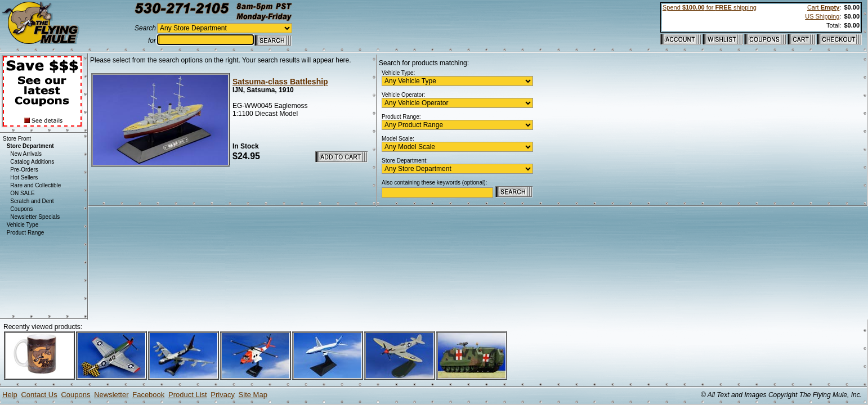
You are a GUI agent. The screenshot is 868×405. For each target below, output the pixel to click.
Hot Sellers (24, 177)
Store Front (17, 139)
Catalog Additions (32, 162)
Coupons (21, 209)
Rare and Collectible (35, 185)
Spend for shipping (710, 7)
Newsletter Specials (35, 217)
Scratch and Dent (32, 201)
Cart (823, 7)
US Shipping (822, 16)
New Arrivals (26, 154)
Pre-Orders (24, 170)
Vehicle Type (23, 225)
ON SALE (22, 193)
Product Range (26, 233)
